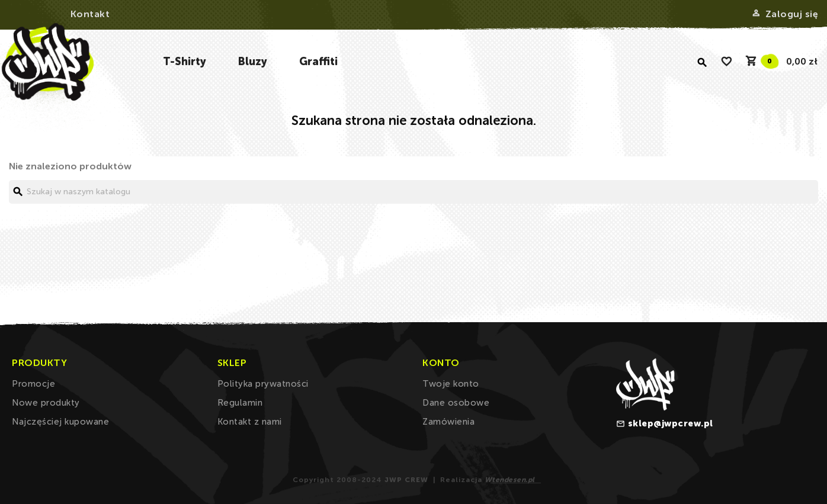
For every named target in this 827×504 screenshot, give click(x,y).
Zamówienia (448, 422)
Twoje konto (451, 384)
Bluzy (253, 62)
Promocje (33, 384)
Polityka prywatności (263, 384)
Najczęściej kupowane (60, 422)
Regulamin (240, 403)
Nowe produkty (46, 403)
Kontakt (90, 14)
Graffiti (318, 62)
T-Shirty (185, 62)
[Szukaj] (413, 192)
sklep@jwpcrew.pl (671, 423)
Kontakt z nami (250, 422)
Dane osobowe (456, 403)
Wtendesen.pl (510, 480)
